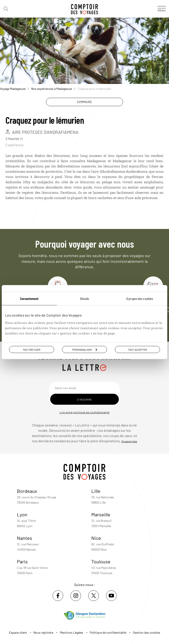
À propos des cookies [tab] (140, 298)
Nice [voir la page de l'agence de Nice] (96, 538)
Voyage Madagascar (14, 89)
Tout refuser (31, 349)
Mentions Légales (72, 632)
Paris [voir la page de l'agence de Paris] (22, 561)
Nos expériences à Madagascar (53, 89)
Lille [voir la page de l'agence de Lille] (96, 491)
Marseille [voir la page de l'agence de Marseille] (101, 514)
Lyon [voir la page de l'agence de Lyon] (22, 514)
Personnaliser (85, 349)
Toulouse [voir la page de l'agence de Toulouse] (101, 561)
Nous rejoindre (43, 632)
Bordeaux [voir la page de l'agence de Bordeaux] (27, 491)
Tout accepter (138, 349)
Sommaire (85, 102)
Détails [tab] (84, 298)
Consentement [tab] (29, 298)
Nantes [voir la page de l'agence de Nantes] (25, 538)
